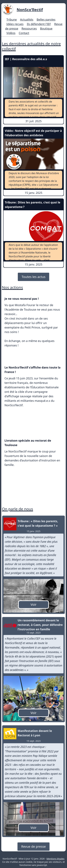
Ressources (29, 28)
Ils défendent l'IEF (39, 24)
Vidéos (11, 33)
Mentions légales (55, 859)
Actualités (27, 20)
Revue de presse (34, 846)
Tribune (12, 20)
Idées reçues (15, 24)
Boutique (46, 28)
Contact (24, 33)
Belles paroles (46, 20)
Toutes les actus (34, 277)
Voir (33, 604)
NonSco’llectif (30, 10)
